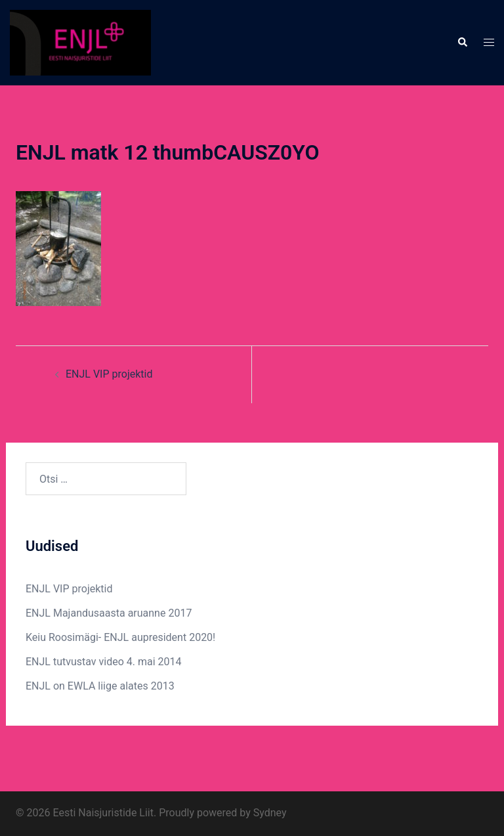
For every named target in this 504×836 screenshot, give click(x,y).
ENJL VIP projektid (109, 374)
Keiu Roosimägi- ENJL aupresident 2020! (120, 637)
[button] (462, 43)
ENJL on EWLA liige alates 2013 (100, 686)
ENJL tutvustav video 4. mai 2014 (104, 662)
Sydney (270, 813)
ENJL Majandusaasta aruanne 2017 (109, 613)
